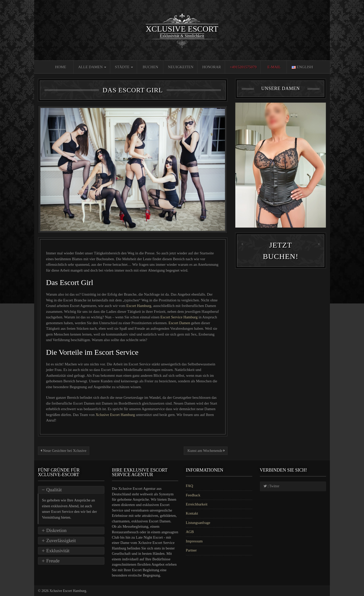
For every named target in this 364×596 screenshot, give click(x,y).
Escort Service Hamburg (180, 317)
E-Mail (274, 67)
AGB (190, 532)
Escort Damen (180, 323)
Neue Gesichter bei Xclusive (64, 451)
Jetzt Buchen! (281, 253)
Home (61, 67)
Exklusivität (58, 551)
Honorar (212, 67)
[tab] (71, 490)
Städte (124, 67)
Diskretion (56, 530)
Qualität (54, 490)
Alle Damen (92, 67)
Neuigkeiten (181, 67)
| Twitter (272, 486)
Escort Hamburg (139, 306)
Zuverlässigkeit (61, 540)
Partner (191, 550)
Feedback (193, 495)
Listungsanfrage (198, 523)
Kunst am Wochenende (206, 451)
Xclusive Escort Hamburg (116, 415)
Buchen (151, 67)
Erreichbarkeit (197, 504)
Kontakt (192, 513)
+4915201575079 (243, 67)
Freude (53, 561)
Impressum (194, 541)
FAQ (189, 486)
